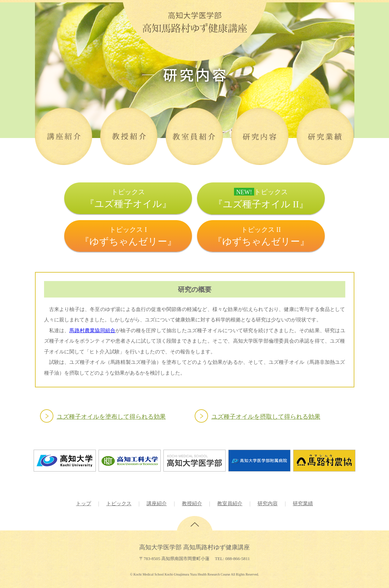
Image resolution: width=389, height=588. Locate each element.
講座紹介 (157, 504)
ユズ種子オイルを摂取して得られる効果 (266, 417)
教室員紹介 (230, 504)
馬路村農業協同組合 (92, 330)
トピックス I (128, 236)
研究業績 (303, 504)
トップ (84, 504)
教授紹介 (192, 504)
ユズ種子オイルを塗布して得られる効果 (111, 417)
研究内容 (268, 504)
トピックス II (261, 236)
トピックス (128, 199)
